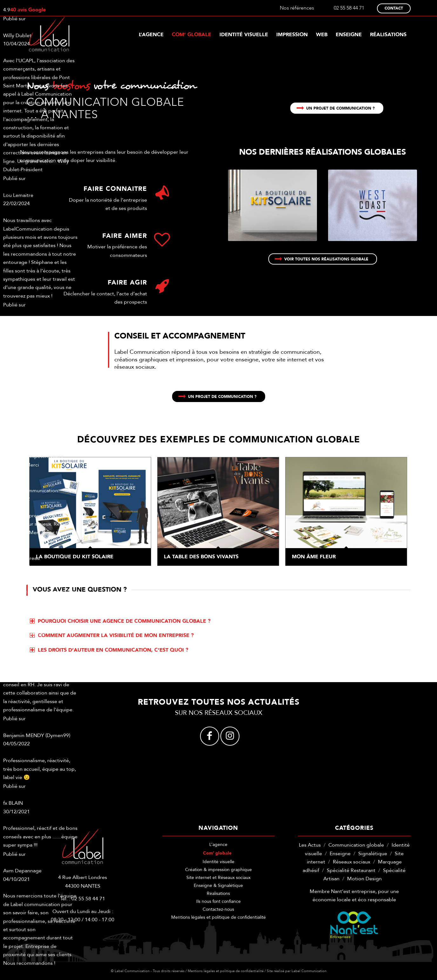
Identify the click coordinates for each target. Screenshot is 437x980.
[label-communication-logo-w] (49, 35)
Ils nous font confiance (218, 901)
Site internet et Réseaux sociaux (218, 878)
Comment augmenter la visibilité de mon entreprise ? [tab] (112, 635)
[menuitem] (151, 35)
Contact (394, 8)
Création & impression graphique (218, 870)
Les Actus (310, 845)
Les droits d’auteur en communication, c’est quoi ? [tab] (109, 650)
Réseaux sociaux (352, 862)
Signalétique (373, 854)
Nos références (297, 8)
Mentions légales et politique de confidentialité (218, 917)
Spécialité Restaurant (351, 870)
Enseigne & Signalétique (218, 886)
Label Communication (309, 971)
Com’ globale (217, 853)
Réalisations (218, 893)
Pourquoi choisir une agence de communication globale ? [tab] (120, 621)
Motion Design (364, 879)
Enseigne (340, 854)
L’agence (218, 845)
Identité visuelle (218, 862)
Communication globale (356, 845)
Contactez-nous (218, 909)
